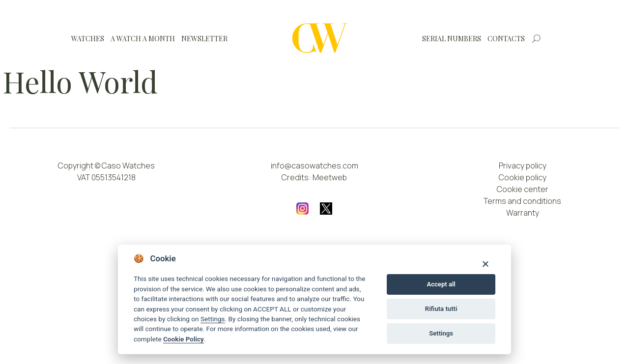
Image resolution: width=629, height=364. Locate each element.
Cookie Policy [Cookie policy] (184, 339)
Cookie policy (523, 177)
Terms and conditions (522, 201)
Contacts (506, 39)
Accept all (441, 284)
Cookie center (523, 189)
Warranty (523, 213)
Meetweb (330, 177)
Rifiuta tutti (441, 309)
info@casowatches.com (314, 166)
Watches (88, 39)
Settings (213, 319)
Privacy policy (523, 166)
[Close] (485, 264)
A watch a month (143, 39)
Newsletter (204, 39)
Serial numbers (452, 39)
